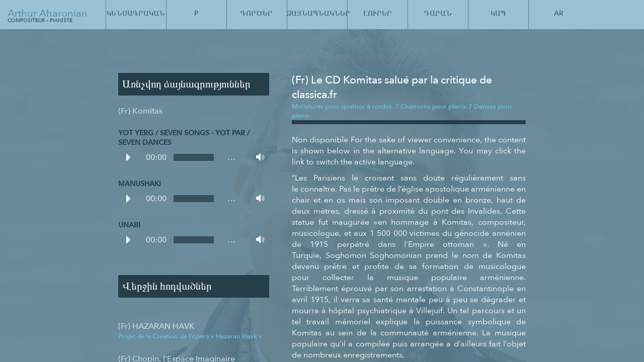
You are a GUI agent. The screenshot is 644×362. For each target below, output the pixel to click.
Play (128, 157)
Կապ (498, 13)
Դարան (438, 13)
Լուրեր (378, 13)
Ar (559, 13)
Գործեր (257, 13)
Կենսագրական (136, 13)
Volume (257, 157)
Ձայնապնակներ (317, 13)
